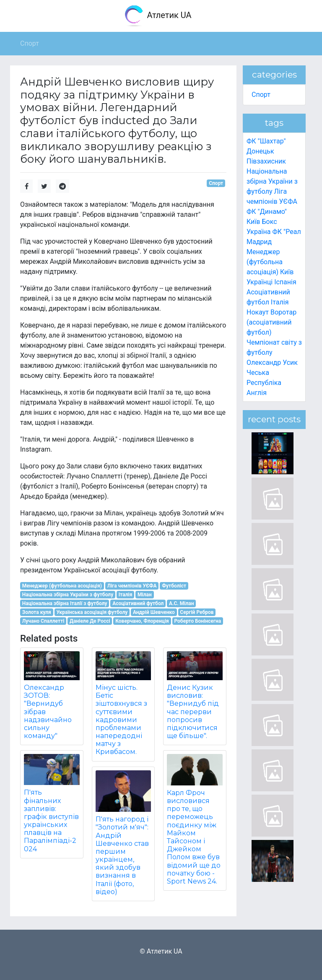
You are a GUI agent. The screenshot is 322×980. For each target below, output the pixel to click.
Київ (287, 272)
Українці (260, 282)
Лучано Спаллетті (43, 621)
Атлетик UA (157, 16)
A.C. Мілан (182, 603)
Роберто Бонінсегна (197, 621)
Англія (257, 393)
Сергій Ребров (197, 612)
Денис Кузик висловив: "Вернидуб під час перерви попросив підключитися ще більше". (193, 712)
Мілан (145, 595)
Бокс (269, 222)
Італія (126, 595)
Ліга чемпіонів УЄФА (132, 586)
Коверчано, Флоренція (142, 621)
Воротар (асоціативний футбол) (271, 322)
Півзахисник (266, 161)
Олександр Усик (272, 363)
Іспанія (285, 282)
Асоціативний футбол (138, 603)
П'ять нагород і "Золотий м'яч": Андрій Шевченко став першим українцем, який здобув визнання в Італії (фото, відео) (122, 855)
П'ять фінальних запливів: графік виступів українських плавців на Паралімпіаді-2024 (51, 820)
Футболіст (174, 586)
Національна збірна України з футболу (68, 595)
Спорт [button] (30, 43)
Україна (259, 232)
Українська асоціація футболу (92, 612)
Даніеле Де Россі (90, 621)
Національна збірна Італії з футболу (65, 603)
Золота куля (37, 612)
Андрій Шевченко (154, 612)
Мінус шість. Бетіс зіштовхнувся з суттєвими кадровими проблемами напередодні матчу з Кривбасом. (121, 720)
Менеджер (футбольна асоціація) (62, 586)
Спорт (216, 183)
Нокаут (258, 312)
